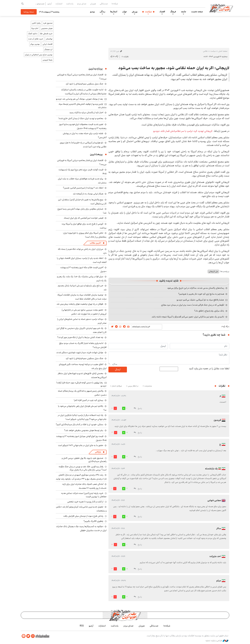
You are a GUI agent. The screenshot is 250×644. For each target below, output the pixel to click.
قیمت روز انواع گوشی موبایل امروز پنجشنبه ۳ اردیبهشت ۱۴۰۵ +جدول (81, 438)
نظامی (205, 51)
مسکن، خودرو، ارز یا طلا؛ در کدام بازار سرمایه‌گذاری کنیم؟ (80, 424)
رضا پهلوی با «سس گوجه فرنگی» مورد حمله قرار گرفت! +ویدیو (81, 384)
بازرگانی (98, 452)
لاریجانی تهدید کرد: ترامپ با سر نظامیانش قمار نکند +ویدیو (183, 131)
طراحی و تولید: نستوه (217, 641)
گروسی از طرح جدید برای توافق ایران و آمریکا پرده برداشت (84, 226)
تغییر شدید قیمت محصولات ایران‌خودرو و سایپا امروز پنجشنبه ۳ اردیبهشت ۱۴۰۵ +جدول (83, 126)
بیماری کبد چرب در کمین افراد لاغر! (89, 400)
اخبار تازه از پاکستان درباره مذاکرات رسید (86, 112)
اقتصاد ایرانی (48, 44)
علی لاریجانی (213, 271)
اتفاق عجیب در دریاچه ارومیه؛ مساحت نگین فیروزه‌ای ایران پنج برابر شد (83, 366)
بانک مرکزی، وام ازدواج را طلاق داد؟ (209, 311)
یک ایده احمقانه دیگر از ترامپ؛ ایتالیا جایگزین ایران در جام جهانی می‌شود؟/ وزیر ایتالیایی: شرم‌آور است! (82, 417)
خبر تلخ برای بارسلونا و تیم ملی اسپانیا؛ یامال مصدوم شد (82, 288)
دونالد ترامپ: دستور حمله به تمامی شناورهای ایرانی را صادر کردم (82, 321)
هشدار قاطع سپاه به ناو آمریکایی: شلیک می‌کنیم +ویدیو (200, 300)
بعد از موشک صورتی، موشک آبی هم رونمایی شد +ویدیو (79, 99)
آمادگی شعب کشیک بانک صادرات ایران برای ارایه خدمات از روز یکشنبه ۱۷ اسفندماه (84, 486)
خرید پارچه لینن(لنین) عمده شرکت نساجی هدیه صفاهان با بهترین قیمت (84, 495)
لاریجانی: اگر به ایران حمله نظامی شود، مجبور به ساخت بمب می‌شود (174, 68)
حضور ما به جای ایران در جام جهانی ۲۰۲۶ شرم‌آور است (81, 445)
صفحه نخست (197, 12)
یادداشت (70, 4)
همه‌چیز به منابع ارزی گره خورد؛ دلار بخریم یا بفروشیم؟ (201, 294)
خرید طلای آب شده (36, 39)
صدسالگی (104, 4)
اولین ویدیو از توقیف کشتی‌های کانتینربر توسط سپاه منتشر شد (83, 106)
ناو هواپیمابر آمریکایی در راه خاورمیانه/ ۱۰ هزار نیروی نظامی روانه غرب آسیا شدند (83, 145)
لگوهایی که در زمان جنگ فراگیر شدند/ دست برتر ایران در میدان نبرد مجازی (193, 305)
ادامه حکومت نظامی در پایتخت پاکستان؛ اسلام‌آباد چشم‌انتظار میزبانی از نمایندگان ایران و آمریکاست (84, 92)
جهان (125, 12)
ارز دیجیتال (48, 49)
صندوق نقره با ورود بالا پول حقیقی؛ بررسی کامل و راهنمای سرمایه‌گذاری (84, 460)
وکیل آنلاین (36, 23)
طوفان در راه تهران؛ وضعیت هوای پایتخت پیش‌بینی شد (80, 304)
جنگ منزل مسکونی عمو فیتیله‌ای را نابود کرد (85, 84)
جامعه (184, 12)
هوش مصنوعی (47, 28)
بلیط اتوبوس (48, 60)
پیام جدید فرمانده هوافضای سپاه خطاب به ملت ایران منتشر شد (82, 181)
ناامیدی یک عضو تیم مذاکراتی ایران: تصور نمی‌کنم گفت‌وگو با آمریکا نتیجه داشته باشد (188, 317)
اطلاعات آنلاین (221, 8)
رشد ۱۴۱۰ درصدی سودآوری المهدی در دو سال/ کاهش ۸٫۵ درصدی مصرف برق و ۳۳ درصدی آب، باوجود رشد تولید (81, 477)
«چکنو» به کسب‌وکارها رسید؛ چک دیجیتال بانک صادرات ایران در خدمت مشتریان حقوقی (81, 528)
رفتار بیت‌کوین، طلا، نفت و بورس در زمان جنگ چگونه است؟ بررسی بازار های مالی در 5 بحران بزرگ (83, 468)
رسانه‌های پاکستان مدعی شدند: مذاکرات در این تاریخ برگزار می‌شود (196, 288)
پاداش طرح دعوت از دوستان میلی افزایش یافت (83, 516)
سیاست (148, 12)
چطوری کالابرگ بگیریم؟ (93, 521)
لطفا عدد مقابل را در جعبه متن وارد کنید (209, 369)
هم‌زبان (93, 4)
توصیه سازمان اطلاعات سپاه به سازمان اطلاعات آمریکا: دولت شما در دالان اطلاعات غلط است (82, 297)
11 (112, 597)
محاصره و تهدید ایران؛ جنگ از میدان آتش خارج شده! (81, 118)
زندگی (102, 12)
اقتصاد (162, 12)
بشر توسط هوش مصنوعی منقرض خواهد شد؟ (84, 430)
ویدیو (92, 12)
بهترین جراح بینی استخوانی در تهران (39, 55)
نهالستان (49, 39)
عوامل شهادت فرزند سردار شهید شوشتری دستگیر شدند (80, 352)
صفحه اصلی (223, 51)
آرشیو (50, 4)
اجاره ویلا (35, 28)
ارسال (118, 369)
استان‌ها (114, 12)
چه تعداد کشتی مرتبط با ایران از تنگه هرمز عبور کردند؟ (80, 337)
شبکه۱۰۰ (115, 4)
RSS (82, 626)
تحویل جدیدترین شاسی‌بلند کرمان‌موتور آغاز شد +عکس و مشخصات (81, 509)
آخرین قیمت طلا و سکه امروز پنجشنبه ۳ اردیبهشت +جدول (83, 269)
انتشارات (59, 4)
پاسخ (140, 408)
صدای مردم (82, 4)
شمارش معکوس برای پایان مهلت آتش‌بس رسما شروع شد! (82, 211)
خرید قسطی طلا (46, 34)
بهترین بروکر (35, 44)
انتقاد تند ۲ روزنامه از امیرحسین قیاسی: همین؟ (83, 188)
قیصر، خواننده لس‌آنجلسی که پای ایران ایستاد (84, 218)
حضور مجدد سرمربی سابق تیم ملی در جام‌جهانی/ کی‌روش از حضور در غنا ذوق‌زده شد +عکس (84, 312)
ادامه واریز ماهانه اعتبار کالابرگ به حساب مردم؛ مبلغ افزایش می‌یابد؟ (83, 345)
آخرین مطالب (95, 243)
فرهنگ (173, 12)
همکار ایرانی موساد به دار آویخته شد (88, 194)
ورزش (135, 12)
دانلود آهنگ (33, 34)
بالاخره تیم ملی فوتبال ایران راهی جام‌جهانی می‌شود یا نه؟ (82, 408)
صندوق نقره (48, 23)
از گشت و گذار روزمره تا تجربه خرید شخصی (85, 502)
